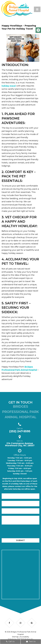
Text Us (31, 642)
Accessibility (24, 637)
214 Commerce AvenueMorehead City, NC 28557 (20, 444)
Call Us (10, 642)
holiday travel (9, 86)
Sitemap (15, 637)
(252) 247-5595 (20, 431)
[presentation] (18, 532)
